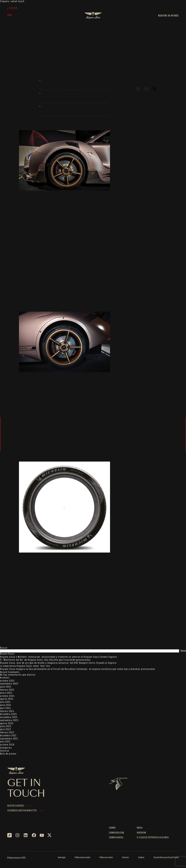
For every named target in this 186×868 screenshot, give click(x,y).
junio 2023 (6, 726)
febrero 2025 (7, 690)
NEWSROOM (141, 833)
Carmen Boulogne (117, 833)
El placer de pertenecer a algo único (153, 838)
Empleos (141, 858)
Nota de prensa (8, 754)
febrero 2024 (7, 711)
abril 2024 (5, 708)
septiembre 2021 (9, 739)
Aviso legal (62, 858)
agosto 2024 (7, 699)
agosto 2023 (7, 724)
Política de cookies (106, 858)
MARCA (140, 828)
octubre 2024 (7, 696)
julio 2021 (5, 742)
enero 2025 (6, 693)
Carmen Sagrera (116, 838)
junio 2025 (6, 687)
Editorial (5, 751)
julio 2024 (5, 702)
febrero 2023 (7, 733)
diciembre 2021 (8, 736)
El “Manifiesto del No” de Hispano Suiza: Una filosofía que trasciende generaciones (45, 660)
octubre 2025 (7, 681)
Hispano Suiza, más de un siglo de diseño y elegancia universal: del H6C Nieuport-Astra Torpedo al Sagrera (58, 663)
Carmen (112, 828)
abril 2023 (6, 730)
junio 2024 (6, 705)
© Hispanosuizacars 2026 (16, 858)
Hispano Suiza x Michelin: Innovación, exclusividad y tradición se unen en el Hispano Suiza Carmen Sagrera (58, 657)
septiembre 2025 (9, 684)
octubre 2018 (7, 745)
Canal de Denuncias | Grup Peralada (166, 858)
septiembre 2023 (9, 720)
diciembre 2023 (8, 714)
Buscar (4, 648)
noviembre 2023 (9, 717)
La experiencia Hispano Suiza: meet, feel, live (25, 666)
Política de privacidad (82, 858)
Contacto (125, 858)
